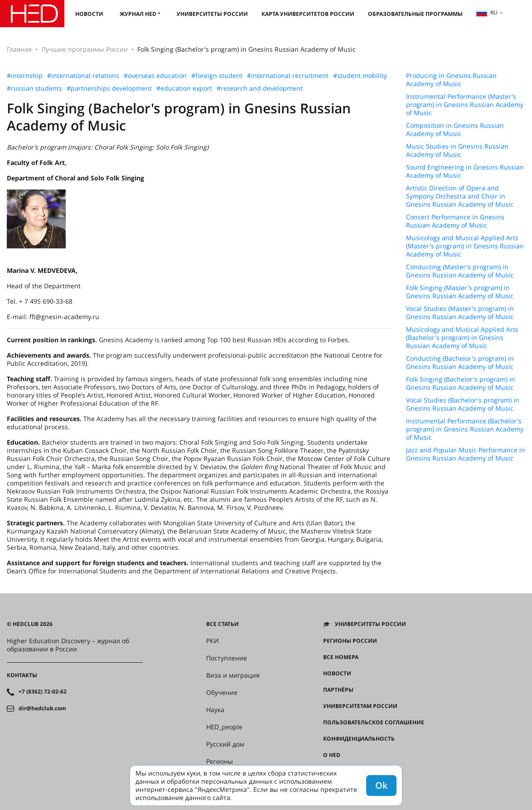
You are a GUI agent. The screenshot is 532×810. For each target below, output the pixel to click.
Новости (89, 14)
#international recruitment (288, 76)
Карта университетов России (308, 14)
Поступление (227, 658)
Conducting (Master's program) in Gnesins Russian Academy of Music (460, 271)
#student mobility (360, 76)
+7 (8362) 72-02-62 (43, 692)
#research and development (260, 88)
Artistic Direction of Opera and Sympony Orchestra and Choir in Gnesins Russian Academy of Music (460, 196)
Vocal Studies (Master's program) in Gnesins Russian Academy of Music (460, 313)
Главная (19, 49)
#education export (184, 88)
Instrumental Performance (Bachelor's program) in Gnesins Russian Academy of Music (465, 429)
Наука (215, 710)
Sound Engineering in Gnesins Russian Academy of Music (465, 171)
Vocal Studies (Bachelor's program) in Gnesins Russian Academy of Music (463, 404)
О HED (332, 755)
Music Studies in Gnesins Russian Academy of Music (457, 150)
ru (487, 12)
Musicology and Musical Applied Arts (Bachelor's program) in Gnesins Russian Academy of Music (462, 338)
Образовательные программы (415, 14)
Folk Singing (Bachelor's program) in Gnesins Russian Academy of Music (461, 383)
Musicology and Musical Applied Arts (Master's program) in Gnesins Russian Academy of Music (465, 246)
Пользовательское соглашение (374, 723)
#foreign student (217, 76)
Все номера (341, 657)
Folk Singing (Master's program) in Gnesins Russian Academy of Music (460, 292)
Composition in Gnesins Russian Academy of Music (455, 130)
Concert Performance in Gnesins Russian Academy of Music (455, 221)
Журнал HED (138, 14)
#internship (25, 76)
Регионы (220, 761)
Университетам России (360, 706)
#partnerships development (109, 88)
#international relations (83, 76)
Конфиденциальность (359, 739)
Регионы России (350, 641)
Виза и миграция (233, 675)
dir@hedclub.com (42, 708)
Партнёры (338, 690)
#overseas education (155, 76)
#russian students (34, 88)
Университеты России (212, 14)
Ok (381, 785)
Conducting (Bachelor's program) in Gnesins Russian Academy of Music (460, 363)
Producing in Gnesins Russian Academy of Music (451, 80)
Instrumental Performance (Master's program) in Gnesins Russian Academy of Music (465, 105)
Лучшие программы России (85, 49)
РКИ (213, 641)
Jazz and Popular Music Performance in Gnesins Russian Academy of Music (466, 454)
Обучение (222, 693)
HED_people (224, 727)
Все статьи (222, 624)
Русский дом (225, 744)
